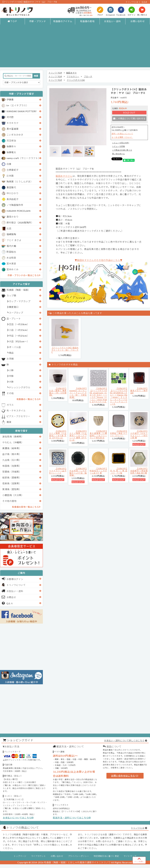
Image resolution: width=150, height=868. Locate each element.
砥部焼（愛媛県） (12, 477)
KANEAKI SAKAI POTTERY (22, 111)
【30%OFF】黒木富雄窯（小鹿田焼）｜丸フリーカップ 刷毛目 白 (98, 434)
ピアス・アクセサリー (18, 416)
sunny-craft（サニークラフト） (23, 158)
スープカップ (16, 313)
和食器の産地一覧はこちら (26, 507)
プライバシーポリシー (78, 856)
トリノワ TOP (55, 73)
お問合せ (9, 597)
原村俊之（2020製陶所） (20, 222)
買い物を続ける (118, 154)
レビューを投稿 (118, 146)
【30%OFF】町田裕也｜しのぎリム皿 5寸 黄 (98, 471)
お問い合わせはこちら (125, 776)
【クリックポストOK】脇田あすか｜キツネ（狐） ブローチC (65, 350)
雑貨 (9, 422)
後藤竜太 (11, 152)
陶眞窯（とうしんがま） (20, 181)
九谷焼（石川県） (12, 460)
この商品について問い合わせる (129, 118)
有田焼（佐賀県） (12, 466)
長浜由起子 (12, 199)
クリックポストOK (76, 80)
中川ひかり (12, 193)
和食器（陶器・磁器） (18, 290)
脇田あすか (71, 73)
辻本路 (10, 176)
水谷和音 (11, 258)
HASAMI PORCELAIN (19, 211)
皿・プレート (14, 318)
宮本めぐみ (12, 269)
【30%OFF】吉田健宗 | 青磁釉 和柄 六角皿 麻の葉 (139, 471)
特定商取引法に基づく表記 (106, 856)
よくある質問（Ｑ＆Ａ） (122, 137)
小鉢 (11, 370)
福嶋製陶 (11, 234)
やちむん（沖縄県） (13, 442)
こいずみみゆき (15, 135)
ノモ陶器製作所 (15, 205)
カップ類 (11, 295)
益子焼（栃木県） (12, 454)
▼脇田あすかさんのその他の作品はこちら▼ (98, 260)
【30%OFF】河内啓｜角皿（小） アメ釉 (119, 471)
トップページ (20, 856)
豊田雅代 (11, 187)
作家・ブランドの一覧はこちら (24, 275)
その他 (10, 393)
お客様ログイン (12, 579)
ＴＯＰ (12, 21)
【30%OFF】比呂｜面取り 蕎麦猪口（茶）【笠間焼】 (58, 392)
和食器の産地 (87, 21)
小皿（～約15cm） (19, 330)
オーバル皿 (15, 347)
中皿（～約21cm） (19, 336)
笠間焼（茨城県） (12, 472)
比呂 (9, 228)
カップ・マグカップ (20, 301)
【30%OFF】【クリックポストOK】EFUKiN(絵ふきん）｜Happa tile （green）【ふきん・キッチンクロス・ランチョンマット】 (119, 396)
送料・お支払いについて (122, 134)
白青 (9, 164)
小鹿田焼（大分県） (13, 495)
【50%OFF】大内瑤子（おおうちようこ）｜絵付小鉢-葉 (139, 434)
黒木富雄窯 (12, 129)
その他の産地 (9, 501)
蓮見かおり (12, 217)
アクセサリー (73, 76)
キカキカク (12, 123)
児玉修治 (11, 140)
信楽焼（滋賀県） (12, 483)
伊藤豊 (10, 99)
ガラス (10, 405)
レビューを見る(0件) (121, 143)
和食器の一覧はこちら (29, 399)
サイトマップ (130, 856)
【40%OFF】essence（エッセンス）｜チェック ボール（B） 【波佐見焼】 (78, 393)
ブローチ (88, 76)
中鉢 (11, 376)
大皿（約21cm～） (19, 341)
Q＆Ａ (7, 603)
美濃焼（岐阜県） (12, 448)
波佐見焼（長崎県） (13, 436)
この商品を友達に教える (122, 150)
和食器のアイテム (63, 21)
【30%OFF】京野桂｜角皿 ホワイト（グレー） (119, 433)
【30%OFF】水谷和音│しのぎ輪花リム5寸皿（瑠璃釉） (78, 472)
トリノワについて (16, 585)
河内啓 (10, 117)
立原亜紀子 (12, 170)
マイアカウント (38, 856)
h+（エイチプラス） (17, 105)
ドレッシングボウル (20, 387)
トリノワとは (132, 2)
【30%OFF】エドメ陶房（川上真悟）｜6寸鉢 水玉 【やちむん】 (58, 434)
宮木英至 (11, 263)
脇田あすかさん (64, 176)
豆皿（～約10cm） (19, 324)
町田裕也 (11, 252)
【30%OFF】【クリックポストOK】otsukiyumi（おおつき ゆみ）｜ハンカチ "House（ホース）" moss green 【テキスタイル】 (98, 395)
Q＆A (144, 2)
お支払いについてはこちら (18, 818)
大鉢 (11, 382)
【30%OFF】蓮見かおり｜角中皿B (139, 391)
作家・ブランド (38, 21)
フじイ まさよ (14, 240)
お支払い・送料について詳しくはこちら (124, 740)
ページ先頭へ (139, 860)
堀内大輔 (11, 246)
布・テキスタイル (16, 410)
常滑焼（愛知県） (12, 489)
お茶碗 (10, 359)
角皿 (11, 353)
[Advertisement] (75, 47)
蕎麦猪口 (14, 307)
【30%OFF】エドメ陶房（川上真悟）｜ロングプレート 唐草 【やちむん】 (78, 436)
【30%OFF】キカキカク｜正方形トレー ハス (58, 471)
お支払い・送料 (112, 21)
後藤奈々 (11, 146)
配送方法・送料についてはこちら (72, 818)
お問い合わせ (138, 21)
